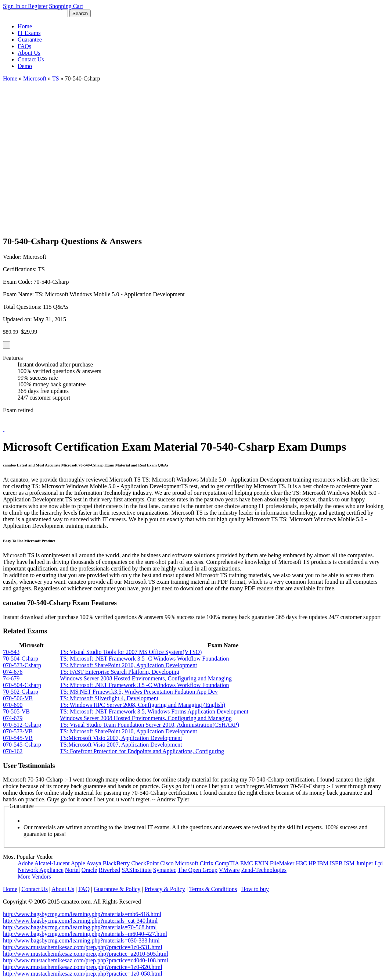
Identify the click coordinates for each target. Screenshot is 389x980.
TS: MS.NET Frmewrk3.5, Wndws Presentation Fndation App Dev (139, 692)
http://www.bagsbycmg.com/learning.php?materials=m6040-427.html (85, 934)
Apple (78, 863)
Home (25, 26)
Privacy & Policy (165, 889)
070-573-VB (18, 731)
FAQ (84, 889)
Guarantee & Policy (117, 889)
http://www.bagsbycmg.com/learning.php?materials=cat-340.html (80, 921)
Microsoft (35, 78)
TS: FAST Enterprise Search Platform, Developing (120, 672)
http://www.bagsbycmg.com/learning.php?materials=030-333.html (81, 940)
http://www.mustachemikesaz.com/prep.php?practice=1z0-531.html (83, 947)
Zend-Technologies (264, 870)
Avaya (94, 863)
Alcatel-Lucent (52, 863)
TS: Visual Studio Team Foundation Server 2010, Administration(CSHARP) (150, 725)
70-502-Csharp (21, 692)
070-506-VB (18, 698)
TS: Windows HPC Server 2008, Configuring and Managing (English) (143, 705)
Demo (25, 66)
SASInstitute (137, 870)
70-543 (11, 652)
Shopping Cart (66, 6)
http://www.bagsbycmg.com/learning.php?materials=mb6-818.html (82, 914)
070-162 (13, 751)
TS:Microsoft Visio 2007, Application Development (121, 738)
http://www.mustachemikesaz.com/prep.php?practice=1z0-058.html (83, 974)
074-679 (13, 718)
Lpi (379, 863)
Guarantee (30, 40)
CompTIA (227, 863)
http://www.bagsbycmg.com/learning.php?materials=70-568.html (80, 927)
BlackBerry (116, 863)
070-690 (13, 705)
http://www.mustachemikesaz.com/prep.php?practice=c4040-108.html (86, 960)
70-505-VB (16, 711)
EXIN (262, 863)
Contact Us (31, 59)
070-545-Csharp (22, 745)
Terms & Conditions (213, 889)
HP (312, 863)
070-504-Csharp (22, 685)
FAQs (24, 46)
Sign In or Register (25, 6)
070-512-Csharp (22, 725)
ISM (349, 863)
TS (56, 78)
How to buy (255, 889)
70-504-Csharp (21, 659)
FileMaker (282, 863)
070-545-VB (18, 738)
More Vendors (34, 877)
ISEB (336, 863)
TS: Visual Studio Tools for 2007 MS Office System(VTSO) (131, 652)
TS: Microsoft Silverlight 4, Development (109, 698)
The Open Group (198, 870)
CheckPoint (145, 863)
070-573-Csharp (22, 665)
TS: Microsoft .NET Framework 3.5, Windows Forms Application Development (154, 711)
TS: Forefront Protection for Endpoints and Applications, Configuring (142, 751)
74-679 (11, 678)
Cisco (167, 863)
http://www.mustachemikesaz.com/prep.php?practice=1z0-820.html (83, 967)
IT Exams (29, 33)
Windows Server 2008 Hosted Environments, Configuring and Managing (146, 678)
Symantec (165, 870)
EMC (247, 863)
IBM (323, 863)
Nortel (73, 870)
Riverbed (109, 870)
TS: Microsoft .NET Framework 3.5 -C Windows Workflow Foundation (144, 659)
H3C (301, 863)
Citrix (207, 863)
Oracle (89, 870)
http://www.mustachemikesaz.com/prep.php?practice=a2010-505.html (86, 954)
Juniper (365, 863)
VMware (229, 870)
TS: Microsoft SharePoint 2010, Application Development (128, 665)
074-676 (13, 672)
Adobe (26, 863)
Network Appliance (41, 870)
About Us (29, 53)
